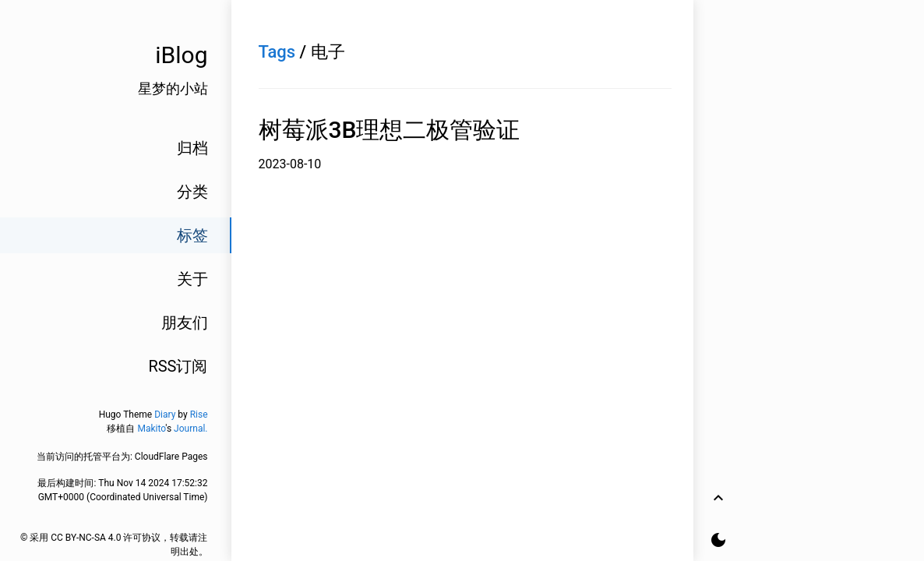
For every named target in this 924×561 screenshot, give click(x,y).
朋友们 (185, 323)
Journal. (190, 429)
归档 (192, 148)
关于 (192, 279)
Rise (199, 415)
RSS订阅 (178, 366)
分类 (192, 192)
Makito (151, 429)
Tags (277, 52)
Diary (165, 415)
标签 (192, 235)
